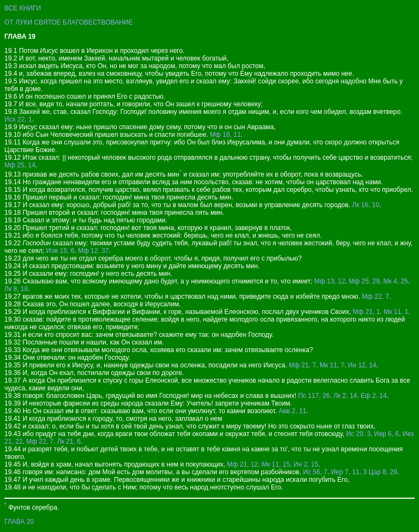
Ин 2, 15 (306, 464)
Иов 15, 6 (61, 251)
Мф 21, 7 (302, 365)
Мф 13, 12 (330, 281)
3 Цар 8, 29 (380, 472)
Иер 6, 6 (387, 434)
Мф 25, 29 (364, 281)
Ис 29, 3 (358, 434)
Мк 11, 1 (396, 312)
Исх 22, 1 (18, 119)
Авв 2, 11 (293, 411)
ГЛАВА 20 (19, 522)
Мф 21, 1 (367, 312)
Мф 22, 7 (375, 297)
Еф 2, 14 (374, 396)
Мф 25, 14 (20, 165)
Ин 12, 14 (362, 365)
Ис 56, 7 (315, 472)
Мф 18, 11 (226, 135)
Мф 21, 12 (243, 464)
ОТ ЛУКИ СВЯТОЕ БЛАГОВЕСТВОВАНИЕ (68, 22)
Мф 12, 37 (94, 251)
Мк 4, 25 (396, 281)
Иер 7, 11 (345, 472)
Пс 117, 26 (314, 396)
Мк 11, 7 (332, 365)
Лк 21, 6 (69, 442)
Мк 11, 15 (276, 464)
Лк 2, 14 (345, 396)
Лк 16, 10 (366, 205)
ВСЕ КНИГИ (23, 8)
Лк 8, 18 (16, 289)
